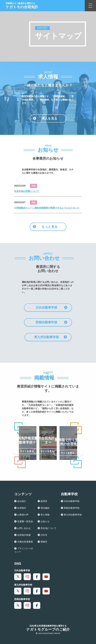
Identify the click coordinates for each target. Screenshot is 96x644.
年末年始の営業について (27, 191)
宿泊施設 (44, 508)
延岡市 (42, 501)
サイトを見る (30, 451)
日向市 (42, 535)
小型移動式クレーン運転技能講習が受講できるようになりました (47, 208)
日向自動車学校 (51, 307)
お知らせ (44, 521)
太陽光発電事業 (24, 542)
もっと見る (45, 227)
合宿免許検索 (22, 535)
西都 (34, 186)
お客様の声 (21, 515)
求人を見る (45, 118)
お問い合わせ (22, 528)
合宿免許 (20, 508)
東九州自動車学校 (50, 337)
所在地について (47, 528)
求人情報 (44, 515)
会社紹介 (20, 501)
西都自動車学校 (51, 322)
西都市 (42, 542)
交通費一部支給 (24, 521)
